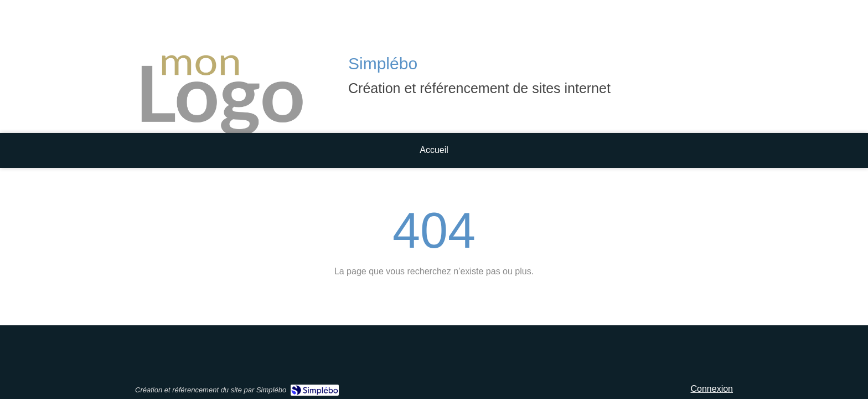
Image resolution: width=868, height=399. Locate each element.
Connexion (712, 389)
